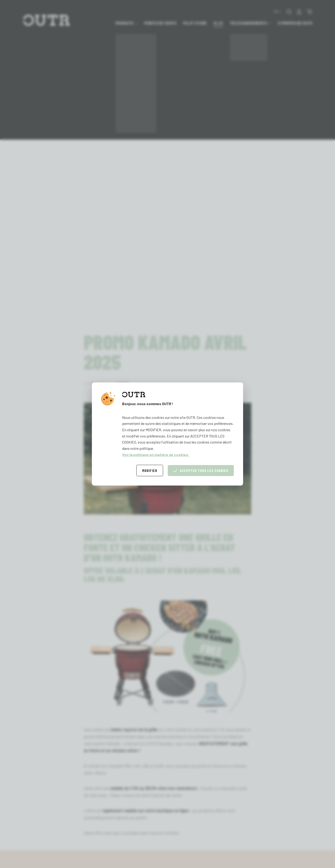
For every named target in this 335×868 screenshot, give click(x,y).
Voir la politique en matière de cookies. (156, 455)
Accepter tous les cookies (201, 471)
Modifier (150, 471)
